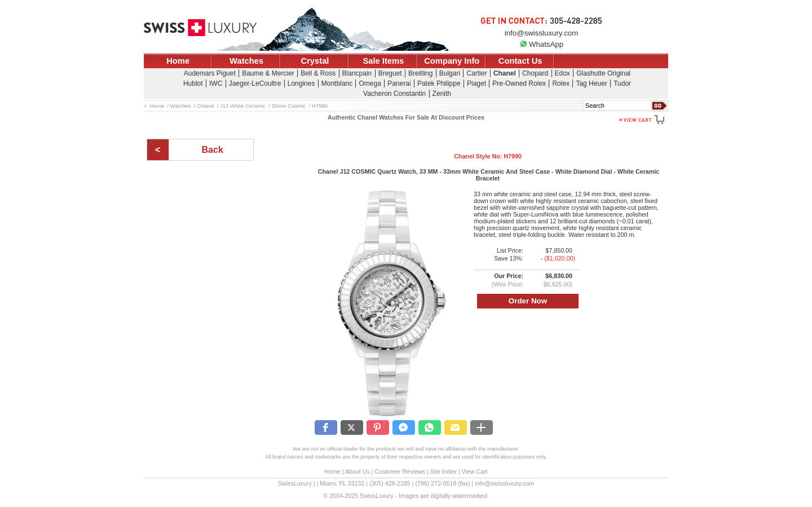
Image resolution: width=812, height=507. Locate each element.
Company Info (452, 61)
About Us (358, 471)
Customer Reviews (400, 471)
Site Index (443, 471)
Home (178, 61)
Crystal (315, 61)
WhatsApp (541, 44)
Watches (246, 61)
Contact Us (520, 61)
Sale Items (383, 61)
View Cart (475, 471)
